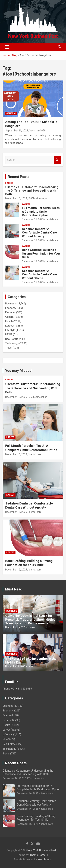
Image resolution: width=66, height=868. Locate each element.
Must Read (14, 589)
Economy (11, 308)
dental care (52, 219)
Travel (9, 348)
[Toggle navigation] (7, 47)
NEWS (9, 334)
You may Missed (18, 371)
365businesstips (38, 198)
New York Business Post (42, 850)
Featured (10, 312)
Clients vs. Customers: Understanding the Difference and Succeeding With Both (32, 191)
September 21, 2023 (17, 131)
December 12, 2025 (16, 627)
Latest (9, 183)
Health (9, 321)
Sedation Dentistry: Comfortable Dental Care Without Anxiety (39, 233)
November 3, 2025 (15, 666)
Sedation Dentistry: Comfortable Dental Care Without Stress (39, 274)
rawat (32, 627)
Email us (12, 682)
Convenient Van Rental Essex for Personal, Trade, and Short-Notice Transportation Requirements (30, 619)
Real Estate (12, 339)
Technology (12, 343)
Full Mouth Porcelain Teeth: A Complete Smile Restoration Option (41, 211)
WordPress (44, 860)
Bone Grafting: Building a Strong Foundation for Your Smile (41, 253)
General (11, 113)
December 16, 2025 (16, 198)
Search (57, 160)
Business (11, 304)
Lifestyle (10, 330)
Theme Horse (38, 855)
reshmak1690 (38, 131)
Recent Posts (19, 177)
